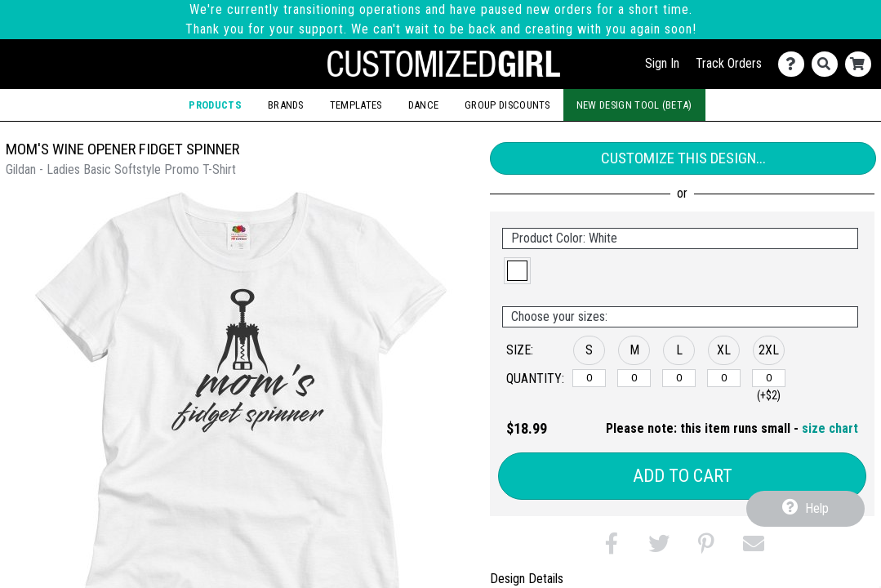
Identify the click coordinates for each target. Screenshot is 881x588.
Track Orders (729, 63)
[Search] (828, 64)
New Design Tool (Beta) (634, 105)
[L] (679, 378)
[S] (589, 378)
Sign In (662, 63)
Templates (356, 105)
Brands (286, 105)
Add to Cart (683, 476)
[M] (634, 378)
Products (215, 105)
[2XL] (769, 378)
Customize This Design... (683, 158)
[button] (517, 271)
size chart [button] (830, 428)
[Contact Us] (795, 64)
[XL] (724, 378)
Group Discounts (507, 105)
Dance (424, 105)
